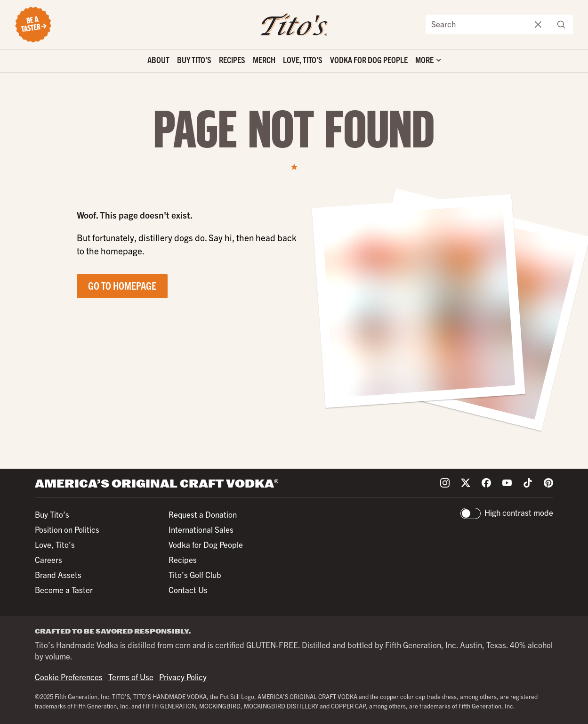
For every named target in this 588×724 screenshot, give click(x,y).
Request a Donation (203, 514)
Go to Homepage (122, 285)
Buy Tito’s (194, 60)
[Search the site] (477, 24)
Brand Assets (58, 574)
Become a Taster (64, 590)
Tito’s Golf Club (195, 574)
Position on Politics (67, 529)
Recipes (232, 60)
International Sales (201, 529)
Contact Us (188, 590)
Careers (48, 559)
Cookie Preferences (69, 677)
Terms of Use (131, 677)
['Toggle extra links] (428, 61)
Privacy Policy (183, 677)
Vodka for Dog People (369, 60)
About (158, 60)
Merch (264, 60)
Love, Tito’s (303, 60)
